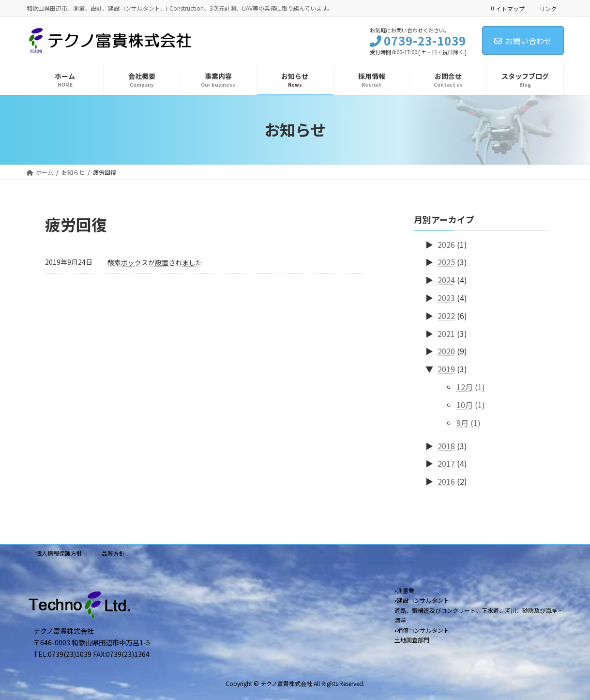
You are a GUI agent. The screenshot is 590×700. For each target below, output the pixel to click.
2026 (446, 244)
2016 (446, 481)
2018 (446, 445)
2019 (446, 369)
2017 (446, 463)
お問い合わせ (523, 41)
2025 (446, 262)
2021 (446, 333)
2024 (446, 280)
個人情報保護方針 (59, 553)
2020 (446, 351)
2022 (446, 315)
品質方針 (113, 553)
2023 (446, 298)
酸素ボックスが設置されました (155, 262)
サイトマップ (507, 8)
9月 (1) (469, 422)
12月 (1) (471, 387)
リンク (548, 8)
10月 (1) (471, 404)
